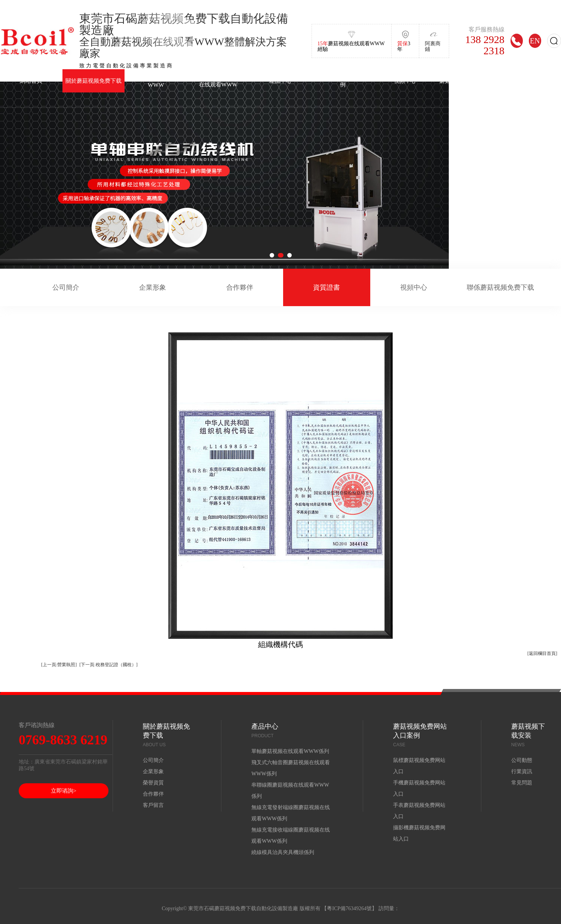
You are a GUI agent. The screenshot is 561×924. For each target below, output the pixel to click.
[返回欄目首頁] (542, 653)
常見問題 (522, 783)
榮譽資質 (153, 783)
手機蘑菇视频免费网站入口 (419, 788)
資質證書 (327, 287)
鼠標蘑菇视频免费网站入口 (419, 766)
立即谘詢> (64, 791)
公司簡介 (66, 287)
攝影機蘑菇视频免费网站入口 (419, 833)
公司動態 (522, 760)
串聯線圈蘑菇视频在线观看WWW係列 (290, 791)
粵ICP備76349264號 (349, 908)
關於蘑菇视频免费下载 (93, 81)
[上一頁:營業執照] (59, 665)
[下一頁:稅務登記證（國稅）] (108, 665)
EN (535, 41)
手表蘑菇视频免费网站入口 (419, 811)
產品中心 (280, 81)
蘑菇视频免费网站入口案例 (343, 80)
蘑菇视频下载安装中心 (467, 81)
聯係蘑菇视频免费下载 (500, 287)
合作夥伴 (240, 287)
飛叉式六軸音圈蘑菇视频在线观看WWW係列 (291, 768)
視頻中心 (405, 81)
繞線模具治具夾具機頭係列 (283, 852)
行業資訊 (522, 771)
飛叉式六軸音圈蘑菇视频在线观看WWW (218, 80)
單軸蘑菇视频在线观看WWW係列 (290, 751)
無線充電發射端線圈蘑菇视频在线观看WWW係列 (291, 813)
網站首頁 (31, 81)
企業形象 (153, 287)
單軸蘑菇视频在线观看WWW (156, 81)
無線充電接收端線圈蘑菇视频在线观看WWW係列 (291, 835)
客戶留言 (153, 805)
